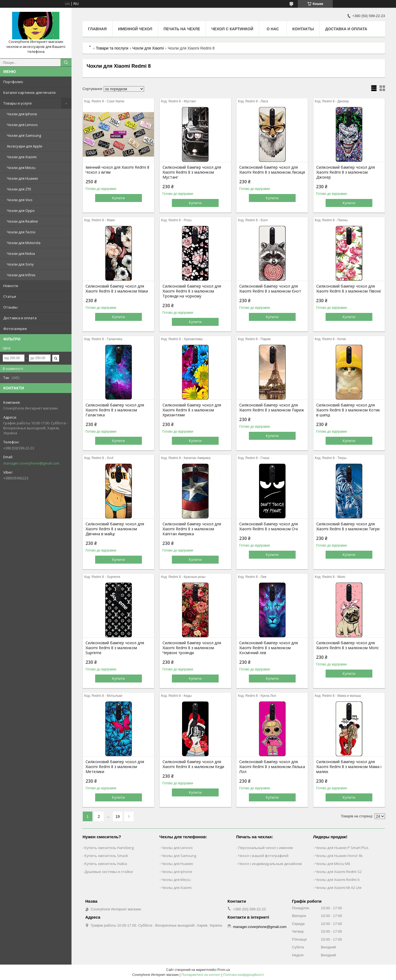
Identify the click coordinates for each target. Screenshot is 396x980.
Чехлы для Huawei (177, 864)
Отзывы (10, 307)
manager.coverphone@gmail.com (31, 463)
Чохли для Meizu (21, 168)
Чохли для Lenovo (22, 125)
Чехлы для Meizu (176, 880)
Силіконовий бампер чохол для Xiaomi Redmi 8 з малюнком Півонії (349, 289)
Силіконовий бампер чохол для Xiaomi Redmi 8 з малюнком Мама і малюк (349, 767)
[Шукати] (66, 62)
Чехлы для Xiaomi (177, 888)
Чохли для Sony (20, 264)
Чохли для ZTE (19, 189)
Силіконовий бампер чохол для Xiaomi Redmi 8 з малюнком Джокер (346, 172)
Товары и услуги (17, 103)
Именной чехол (135, 29)
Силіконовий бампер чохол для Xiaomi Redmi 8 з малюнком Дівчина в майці (115, 529)
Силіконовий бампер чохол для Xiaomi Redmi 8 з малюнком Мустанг (192, 172)
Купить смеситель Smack (106, 856)
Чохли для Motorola (24, 243)
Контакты (303, 29)
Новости (11, 286)
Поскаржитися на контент (201, 975)
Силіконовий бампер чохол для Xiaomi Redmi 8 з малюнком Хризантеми (192, 410)
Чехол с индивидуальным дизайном (270, 864)
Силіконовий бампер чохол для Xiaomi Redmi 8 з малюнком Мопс (348, 645)
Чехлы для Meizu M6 (333, 864)
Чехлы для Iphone (177, 872)
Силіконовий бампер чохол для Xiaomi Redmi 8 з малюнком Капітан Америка (192, 529)
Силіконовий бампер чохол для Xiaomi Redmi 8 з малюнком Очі (269, 526)
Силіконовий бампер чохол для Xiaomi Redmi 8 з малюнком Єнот (270, 289)
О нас (273, 29)
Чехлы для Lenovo (177, 848)
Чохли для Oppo (21, 211)
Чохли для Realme (22, 221)
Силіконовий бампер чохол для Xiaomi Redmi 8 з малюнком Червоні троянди (192, 648)
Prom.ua (224, 970)
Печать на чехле (182, 29)
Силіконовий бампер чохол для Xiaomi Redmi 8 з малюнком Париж (272, 408)
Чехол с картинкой (232, 29)
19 (118, 817)
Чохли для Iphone (22, 114)
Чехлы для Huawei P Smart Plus (342, 848)
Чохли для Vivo (20, 200)
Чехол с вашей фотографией (263, 856)
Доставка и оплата (20, 318)
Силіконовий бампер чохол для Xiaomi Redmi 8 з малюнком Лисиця (272, 170)
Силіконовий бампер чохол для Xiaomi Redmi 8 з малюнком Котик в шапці (348, 410)
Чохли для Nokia (21, 253)
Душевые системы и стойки (109, 872)
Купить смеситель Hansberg (109, 848)
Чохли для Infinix (21, 275)
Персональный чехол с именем (266, 848)
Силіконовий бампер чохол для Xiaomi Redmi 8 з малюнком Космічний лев (269, 648)
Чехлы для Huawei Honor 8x (339, 856)
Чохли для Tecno (21, 232)
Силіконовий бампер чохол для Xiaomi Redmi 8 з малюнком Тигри (348, 526)
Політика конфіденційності (244, 975)
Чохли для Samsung (24, 135)
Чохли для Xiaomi (22, 157)
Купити (119, 198)
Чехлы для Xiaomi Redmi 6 (337, 880)
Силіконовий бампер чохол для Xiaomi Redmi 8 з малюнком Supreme (115, 648)
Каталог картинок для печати (29, 92)
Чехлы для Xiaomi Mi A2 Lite (338, 888)
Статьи (10, 296)
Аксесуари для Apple (25, 146)
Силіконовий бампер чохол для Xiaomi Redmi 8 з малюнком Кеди (193, 764)
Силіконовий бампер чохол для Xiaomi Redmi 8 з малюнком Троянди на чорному (192, 291)
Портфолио (13, 82)
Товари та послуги (112, 48)
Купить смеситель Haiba (106, 864)
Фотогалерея (15, 329)
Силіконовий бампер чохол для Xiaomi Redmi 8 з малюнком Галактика (115, 410)
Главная (97, 29)
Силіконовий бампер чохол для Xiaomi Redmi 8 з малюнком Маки (117, 289)
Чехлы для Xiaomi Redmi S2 (338, 872)
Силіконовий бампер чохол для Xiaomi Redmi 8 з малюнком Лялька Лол (272, 767)
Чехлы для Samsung (179, 856)
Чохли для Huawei (22, 178)
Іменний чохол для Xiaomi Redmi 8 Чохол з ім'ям (117, 170)
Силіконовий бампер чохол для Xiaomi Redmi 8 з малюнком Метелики (115, 767)
